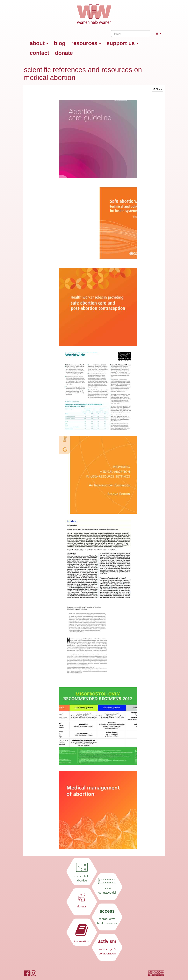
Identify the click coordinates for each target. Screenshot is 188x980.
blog (60, 43)
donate (64, 53)
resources (86, 43)
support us (122, 43)
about (39, 43)
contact (40, 53)
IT (160, 35)
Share (157, 89)
